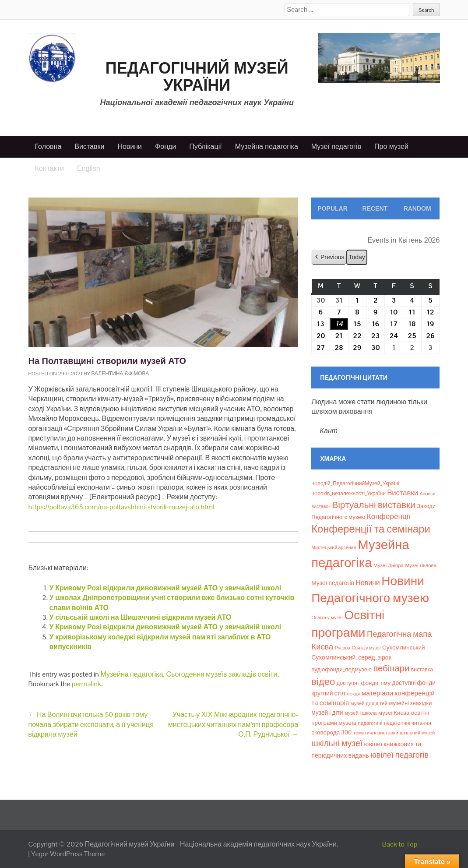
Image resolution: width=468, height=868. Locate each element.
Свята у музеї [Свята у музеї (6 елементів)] (366, 648)
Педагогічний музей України (197, 77)
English (88, 168)
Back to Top (400, 844)
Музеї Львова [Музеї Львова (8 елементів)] (421, 565)
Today (357, 257)
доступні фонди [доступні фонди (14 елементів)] (414, 683)
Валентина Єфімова (120, 374)
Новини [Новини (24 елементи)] (368, 583)
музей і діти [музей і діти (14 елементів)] (327, 713)
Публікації (205, 146)
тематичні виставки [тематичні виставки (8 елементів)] (376, 733)
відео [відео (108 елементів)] (323, 681)
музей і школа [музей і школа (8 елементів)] (361, 713)
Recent (375, 208)
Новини (130, 146)
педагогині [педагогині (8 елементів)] (370, 723)
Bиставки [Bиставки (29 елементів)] (403, 493)
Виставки (89, 146)
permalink (86, 684)
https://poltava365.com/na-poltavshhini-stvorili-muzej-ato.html (121, 507)
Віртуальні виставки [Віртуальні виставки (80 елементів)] (373, 505)
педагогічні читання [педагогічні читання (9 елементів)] (408, 723)
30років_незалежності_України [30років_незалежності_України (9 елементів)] (348, 494)
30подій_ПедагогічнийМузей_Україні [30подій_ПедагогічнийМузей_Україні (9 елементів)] (355, 483)
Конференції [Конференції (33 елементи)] (389, 516)
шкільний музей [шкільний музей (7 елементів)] (417, 733)
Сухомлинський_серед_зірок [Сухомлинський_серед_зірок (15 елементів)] (351, 657)
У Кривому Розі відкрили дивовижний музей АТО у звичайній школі (165, 588)
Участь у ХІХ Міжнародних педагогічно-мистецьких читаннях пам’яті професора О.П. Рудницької (233, 724)
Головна (48, 146)
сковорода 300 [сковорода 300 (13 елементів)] (331, 732)
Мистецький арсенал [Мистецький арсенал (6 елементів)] (334, 547)
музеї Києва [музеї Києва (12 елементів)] (394, 713)
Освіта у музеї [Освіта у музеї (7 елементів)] (327, 617)
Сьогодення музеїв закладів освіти (222, 674)
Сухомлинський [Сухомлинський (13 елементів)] (404, 647)
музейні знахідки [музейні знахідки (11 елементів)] (410, 703)
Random (417, 208)
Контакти (50, 168)
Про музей (391, 146)
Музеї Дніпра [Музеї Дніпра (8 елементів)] (389, 565)
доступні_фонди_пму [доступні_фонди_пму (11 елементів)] (364, 683)
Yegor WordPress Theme (68, 854)
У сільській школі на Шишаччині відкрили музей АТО (141, 617)
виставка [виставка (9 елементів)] (422, 670)
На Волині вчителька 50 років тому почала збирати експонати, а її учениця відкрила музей (91, 724)
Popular (332, 208)
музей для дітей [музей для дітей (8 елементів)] (369, 703)
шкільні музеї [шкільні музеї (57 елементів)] (337, 743)
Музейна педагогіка (267, 146)
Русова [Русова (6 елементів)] (343, 648)
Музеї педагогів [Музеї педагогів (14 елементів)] (333, 583)
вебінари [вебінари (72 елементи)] (391, 668)
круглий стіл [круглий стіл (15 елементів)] (328, 693)
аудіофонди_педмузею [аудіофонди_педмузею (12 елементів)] (341, 669)
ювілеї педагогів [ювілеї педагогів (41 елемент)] (399, 755)
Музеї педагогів (336, 146)
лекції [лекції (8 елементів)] (354, 694)
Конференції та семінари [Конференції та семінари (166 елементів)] (371, 529)
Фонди (165, 146)
